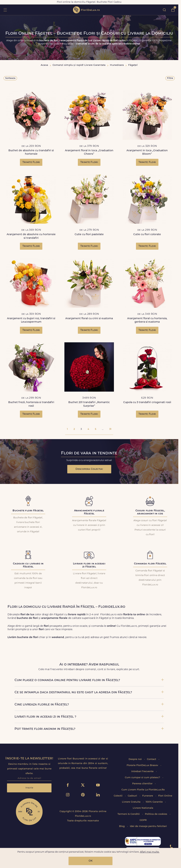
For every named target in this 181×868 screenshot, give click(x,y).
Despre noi (136, 759)
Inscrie (29, 788)
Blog (122, 826)
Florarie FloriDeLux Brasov (143, 765)
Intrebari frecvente (143, 771)
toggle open (5, 10)
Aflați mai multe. (150, 852)
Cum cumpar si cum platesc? (143, 778)
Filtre (170, 78)
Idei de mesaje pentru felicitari (148, 826)
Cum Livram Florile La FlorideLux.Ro (143, 790)
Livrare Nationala (143, 808)
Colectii (118, 796)
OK (91, 861)
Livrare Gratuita (132, 802)
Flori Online (165, 796)
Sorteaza (10, 78)
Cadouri (133, 796)
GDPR (143, 820)
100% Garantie (155, 802)
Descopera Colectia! (89, 469)
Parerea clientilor (143, 784)
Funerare (148, 796)
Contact (152, 759)
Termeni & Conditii (129, 814)
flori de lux (86, 10)
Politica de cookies (156, 814)
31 (110, 429)
